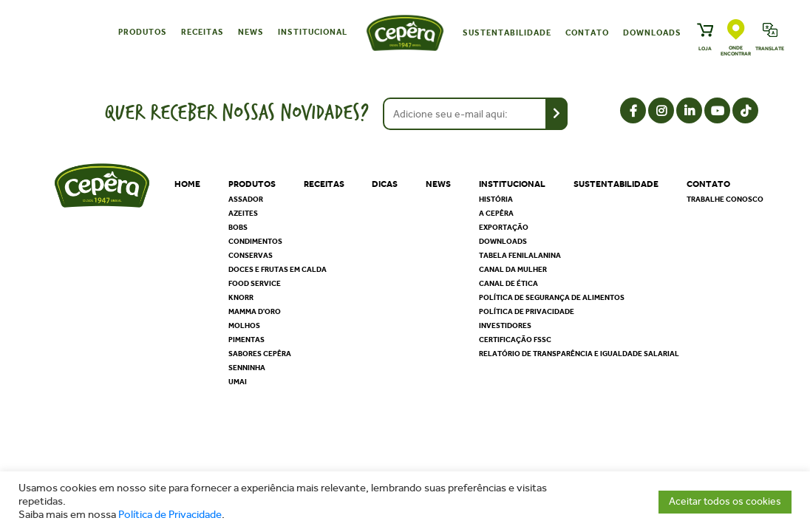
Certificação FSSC (515, 340)
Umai (238, 382)
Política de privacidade (527, 312)
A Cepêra (496, 214)
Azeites (243, 214)
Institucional (313, 32)
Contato (587, 33)
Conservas (251, 256)
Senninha (247, 368)
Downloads (652, 33)
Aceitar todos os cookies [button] (725, 501)
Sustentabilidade (507, 33)
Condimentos (255, 242)
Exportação (504, 228)
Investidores (505, 326)
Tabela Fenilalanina (520, 256)
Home (187, 184)
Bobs (238, 228)
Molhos (244, 326)
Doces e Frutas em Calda (278, 270)
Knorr (241, 298)
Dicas (385, 184)
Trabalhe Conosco (725, 199)
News (251, 32)
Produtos (143, 32)
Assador (246, 199)
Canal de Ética (508, 284)
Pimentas (246, 340)
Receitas (202, 32)
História (496, 199)
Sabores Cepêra (260, 354)
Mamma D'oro (255, 312)
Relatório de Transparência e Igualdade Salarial (579, 354)
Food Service (255, 284)
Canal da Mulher (513, 270)
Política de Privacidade (170, 515)
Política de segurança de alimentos (552, 298)
